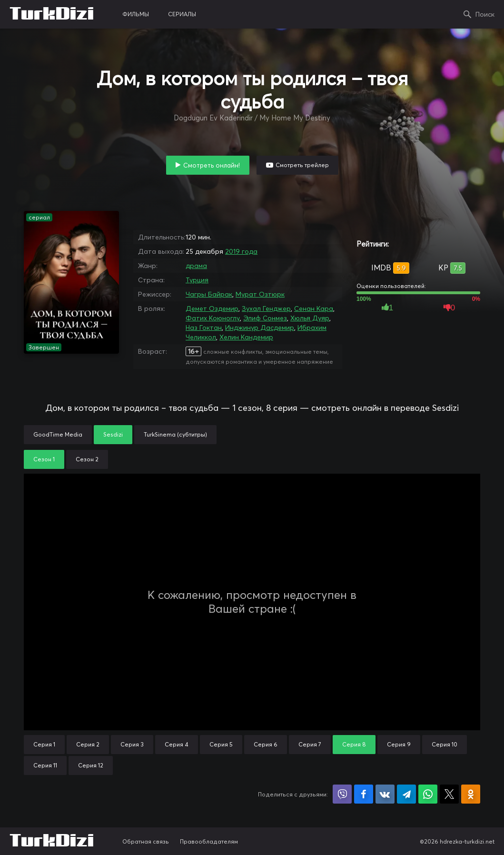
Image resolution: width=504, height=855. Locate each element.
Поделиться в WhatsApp (428, 794)
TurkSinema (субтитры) (175, 434)
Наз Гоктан (204, 328)
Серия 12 (91, 765)
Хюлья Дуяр (310, 318)
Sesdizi (113, 434)
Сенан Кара (314, 308)
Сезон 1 (44, 459)
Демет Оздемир (212, 308)
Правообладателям (209, 841)
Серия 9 (399, 744)
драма (196, 266)
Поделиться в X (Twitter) (449, 794)
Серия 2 (88, 744)
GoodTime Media (58, 434)
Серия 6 (266, 744)
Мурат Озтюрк (260, 294)
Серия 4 (177, 744)
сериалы (182, 14)
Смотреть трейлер (302, 165)
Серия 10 (445, 744)
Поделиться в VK (385, 794)
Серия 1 (44, 744)
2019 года (241, 251)
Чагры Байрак (209, 294)
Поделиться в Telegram (406, 794)
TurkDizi (52, 14)
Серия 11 (45, 765)
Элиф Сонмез (265, 318)
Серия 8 (354, 744)
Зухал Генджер (266, 308)
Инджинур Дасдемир (260, 328)
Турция (197, 280)
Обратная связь (146, 841)
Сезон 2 (87, 459)
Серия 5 (221, 744)
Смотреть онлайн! (212, 165)
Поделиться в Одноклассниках (471, 794)
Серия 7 (310, 744)
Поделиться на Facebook (364, 794)
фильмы (136, 14)
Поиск (485, 14)
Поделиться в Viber (342, 794)
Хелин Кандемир (246, 337)
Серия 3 (132, 744)
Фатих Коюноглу (213, 318)
